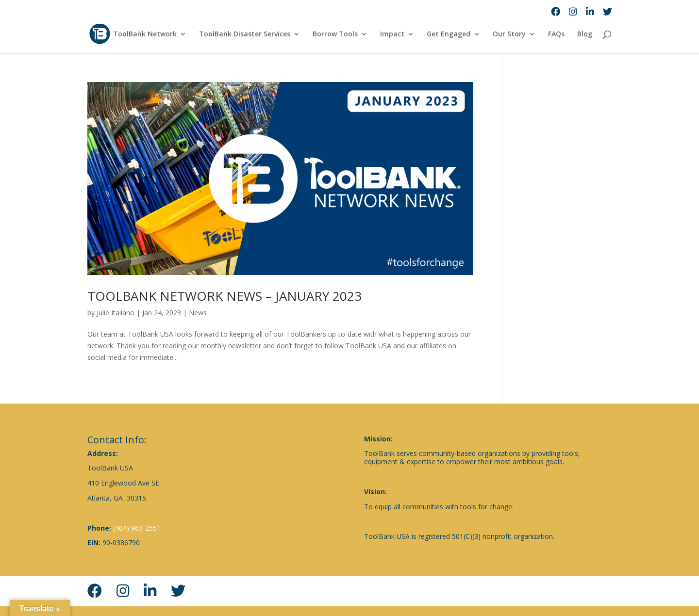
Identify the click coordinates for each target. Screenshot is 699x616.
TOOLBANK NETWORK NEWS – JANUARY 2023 (225, 296)
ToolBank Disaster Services (245, 34)
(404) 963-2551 (137, 528)
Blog (585, 34)
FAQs (556, 34)
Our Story (509, 34)
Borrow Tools (335, 34)
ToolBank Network (145, 34)
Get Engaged (449, 34)
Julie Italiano (116, 313)
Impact (392, 34)
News (198, 313)
